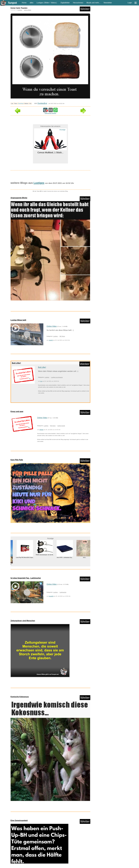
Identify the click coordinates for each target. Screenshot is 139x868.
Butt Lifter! (16, 363)
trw (41, 381)
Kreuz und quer (17, 411)
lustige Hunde (61, 426)
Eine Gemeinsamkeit (19, 820)
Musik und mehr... (93, 3)
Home (24, 3)
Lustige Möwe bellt (18, 320)
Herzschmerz (78, 3)
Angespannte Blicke (19, 198)
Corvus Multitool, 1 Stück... (50, 152)
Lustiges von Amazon (57, 377)
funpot (13, 3)
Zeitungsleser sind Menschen (23, 621)
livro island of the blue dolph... (21, 565)
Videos (53, 3)
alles (32, 3)
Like (12, 104)
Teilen (16, 104)
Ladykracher (63, 592)
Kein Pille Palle (17, 460)
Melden (26, 104)
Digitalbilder (65, 3)
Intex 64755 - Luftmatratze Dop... (80, 558)
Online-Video (52, 326)
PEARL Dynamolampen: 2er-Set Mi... (60, 555)
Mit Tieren (62, 336)
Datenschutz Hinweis (50, 113)
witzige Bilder (28, 10)
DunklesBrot (42, 103)
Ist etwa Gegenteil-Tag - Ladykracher (26, 578)
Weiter (85, 9)
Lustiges (40, 3)
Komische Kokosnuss (20, 697)
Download (21, 104)
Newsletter (108, 3)
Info (30, 104)
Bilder (47, 3)
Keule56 (51, 596)
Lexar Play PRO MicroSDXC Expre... (40, 558)
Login (130, 3)
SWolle (41, 430)
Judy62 (51, 340)
